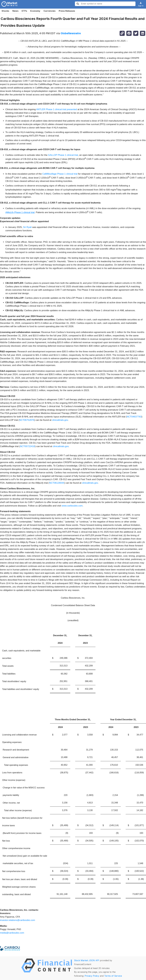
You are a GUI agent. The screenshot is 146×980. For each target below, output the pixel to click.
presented (72, 109)
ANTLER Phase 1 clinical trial (51, 109)
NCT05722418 (27, 446)
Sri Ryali (27, 227)
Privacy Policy (92, 976)
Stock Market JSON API (87, 960)
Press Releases (67, 11)
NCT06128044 (57, 483)
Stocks (5, 11)
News (15, 11)
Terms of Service (113, 976)
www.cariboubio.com (72, 506)
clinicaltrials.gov (60, 420)
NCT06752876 (27, 420)
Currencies (49, 11)
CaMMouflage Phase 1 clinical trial (60, 174)
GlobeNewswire (71, 33)
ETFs (24, 11)
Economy (35, 11)
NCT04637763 (134, 417)
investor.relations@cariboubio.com (18, 920)
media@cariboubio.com (12, 933)
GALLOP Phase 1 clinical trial (63, 155)
